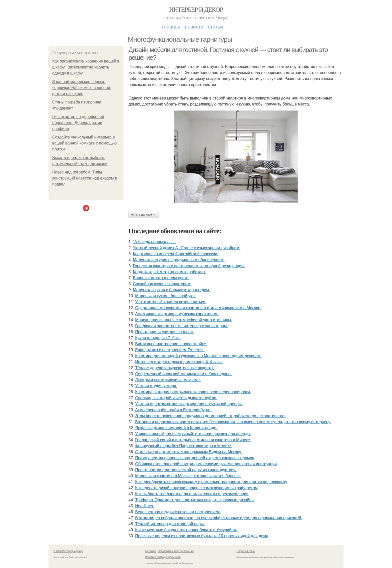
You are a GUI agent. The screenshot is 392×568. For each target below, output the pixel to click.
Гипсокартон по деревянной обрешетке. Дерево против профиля (78, 123)
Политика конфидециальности (163, 557)
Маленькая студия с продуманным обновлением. (179, 260)
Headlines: (145, 506)
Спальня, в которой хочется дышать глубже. (176, 398)
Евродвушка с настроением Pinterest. (170, 350)
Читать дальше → (143, 214)
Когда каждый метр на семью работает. (169, 272)
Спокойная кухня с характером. (162, 284)
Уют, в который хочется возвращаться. (171, 302)
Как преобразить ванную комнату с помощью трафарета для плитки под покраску (211, 482)
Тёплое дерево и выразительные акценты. (175, 368)
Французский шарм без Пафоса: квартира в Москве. (184, 446)
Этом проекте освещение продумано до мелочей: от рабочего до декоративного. (210, 416)
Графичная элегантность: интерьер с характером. (181, 326)
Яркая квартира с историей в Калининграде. (176, 428)
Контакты (150, 551)
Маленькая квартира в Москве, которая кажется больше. (188, 476)
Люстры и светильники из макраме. (168, 380)
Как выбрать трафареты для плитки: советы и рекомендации (192, 494)
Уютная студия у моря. (156, 386)
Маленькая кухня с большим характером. (171, 290)
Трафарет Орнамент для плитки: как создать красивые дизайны (195, 500)
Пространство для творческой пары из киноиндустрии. (186, 470)
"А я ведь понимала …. (154, 242)
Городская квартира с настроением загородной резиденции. (189, 266)
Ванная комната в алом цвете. (161, 278)
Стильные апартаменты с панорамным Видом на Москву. (188, 452)
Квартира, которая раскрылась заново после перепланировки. (193, 392)
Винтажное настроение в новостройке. (171, 344)
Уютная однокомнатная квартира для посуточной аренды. (189, 404)
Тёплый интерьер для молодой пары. (170, 524)
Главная (171, 27)
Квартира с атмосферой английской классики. (176, 254)
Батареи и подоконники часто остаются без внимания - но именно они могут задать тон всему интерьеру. (233, 422)
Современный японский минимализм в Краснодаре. (183, 374)
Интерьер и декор (196, 10)
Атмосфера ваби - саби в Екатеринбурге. (173, 410)
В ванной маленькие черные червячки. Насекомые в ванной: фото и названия (82, 88)
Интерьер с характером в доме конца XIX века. (179, 362)
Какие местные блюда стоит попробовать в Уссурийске (186, 530)
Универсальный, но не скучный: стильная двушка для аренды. (193, 434)
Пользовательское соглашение (176, 551)
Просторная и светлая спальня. (165, 332)
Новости (194, 27)
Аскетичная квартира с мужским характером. (177, 314)
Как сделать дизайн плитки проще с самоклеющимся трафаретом (196, 488)
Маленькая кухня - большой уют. (165, 296)
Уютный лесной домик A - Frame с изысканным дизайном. (187, 248)
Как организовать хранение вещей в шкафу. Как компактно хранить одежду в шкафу (86, 67)
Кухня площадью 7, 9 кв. (158, 338)
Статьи (215, 27)
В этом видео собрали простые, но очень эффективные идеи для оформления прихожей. (219, 518)
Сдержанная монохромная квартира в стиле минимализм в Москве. (198, 308)
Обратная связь (246, 551)
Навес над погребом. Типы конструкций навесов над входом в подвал (85, 178)
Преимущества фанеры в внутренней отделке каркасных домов (195, 458)
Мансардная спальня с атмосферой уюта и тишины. (184, 320)
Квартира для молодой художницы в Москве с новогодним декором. (198, 356)
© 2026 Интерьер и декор (68, 551)
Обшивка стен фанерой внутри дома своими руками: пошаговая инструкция (206, 464)
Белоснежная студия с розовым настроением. (178, 512)
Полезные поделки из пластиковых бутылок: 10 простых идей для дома (202, 536)
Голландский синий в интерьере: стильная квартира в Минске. (193, 440)
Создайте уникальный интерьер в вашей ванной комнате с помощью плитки (84, 143)
